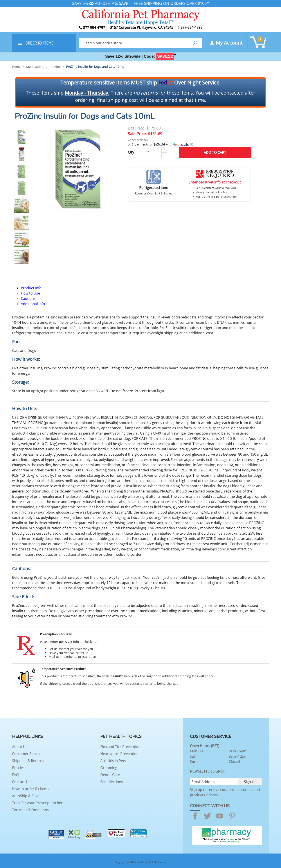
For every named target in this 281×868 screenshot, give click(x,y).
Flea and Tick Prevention (120, 747)
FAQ (15, 775)
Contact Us (21, 782)
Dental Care (110, 775)
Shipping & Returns (28, 761)
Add (215, 153)
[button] (189, 144)
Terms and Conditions (30, 810)
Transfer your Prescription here (38, 803)
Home (16, 67)
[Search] (134, 43)
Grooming (109, 768)
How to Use (30, 293)
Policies (18, 768)
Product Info (31, 288)
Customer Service (27, 754)
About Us (20, 747)
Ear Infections (112, 782)
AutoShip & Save (26, 796)
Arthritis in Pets (113, 761)
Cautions (28, 298)
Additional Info (33, 304)
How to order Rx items (31, 789)
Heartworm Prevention (119, 754)
